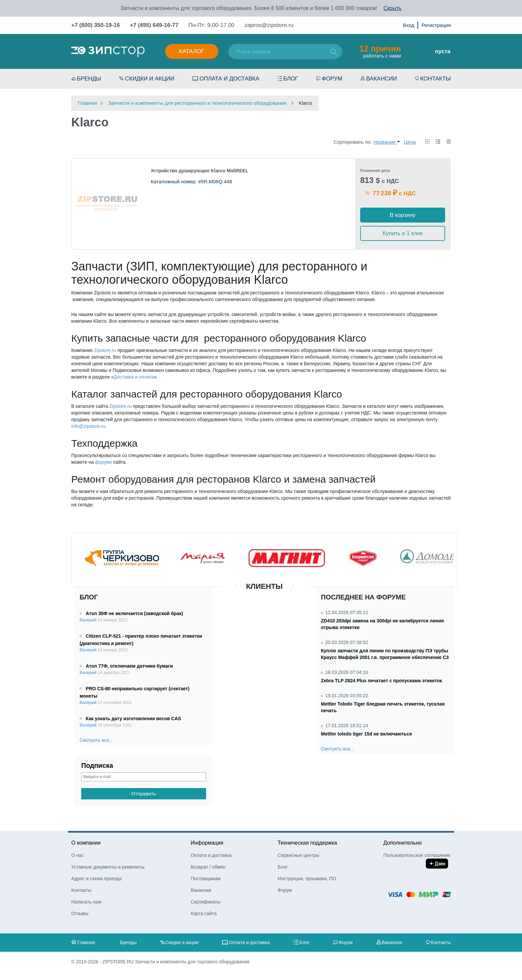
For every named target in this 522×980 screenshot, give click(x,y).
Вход (408, 25)
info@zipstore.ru (88, 426)
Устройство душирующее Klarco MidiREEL (200, 171)
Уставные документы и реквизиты (108, 867)
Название (386, 142)
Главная (86, 942)
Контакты (435, 79)
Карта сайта (204, 913)
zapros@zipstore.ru (269, 25)
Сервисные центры (298, 855)
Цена (410, 142)
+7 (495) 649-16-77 (154, 25)
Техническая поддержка (307, 843)
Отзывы (80, 913)
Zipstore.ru (105, 350)
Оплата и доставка (229, 79)
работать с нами (380, 51)
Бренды (89, 79)
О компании (86, 843)
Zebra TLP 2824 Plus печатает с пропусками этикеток (382, 681)
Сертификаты (206, 902)
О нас (77, 855)
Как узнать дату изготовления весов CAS (133, 719)
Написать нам (86, 902)
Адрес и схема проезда (96, 879)
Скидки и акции (149, 79)
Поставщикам (206, 879)
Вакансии (382, 79)
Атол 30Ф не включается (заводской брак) (134, 613)
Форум (332, 79)
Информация (207, 843)
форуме (103, 462)
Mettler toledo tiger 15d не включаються (366, 734)
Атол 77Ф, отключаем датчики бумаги (129, 666)
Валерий (88, 620)
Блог (291, 79)
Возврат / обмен (208, 867)
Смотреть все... (96, 740)
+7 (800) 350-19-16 (96, 25)
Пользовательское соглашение (417, 855)
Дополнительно (402, 843)
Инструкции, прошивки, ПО (307, 879)
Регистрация (436, 25)
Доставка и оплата (134, 377)
